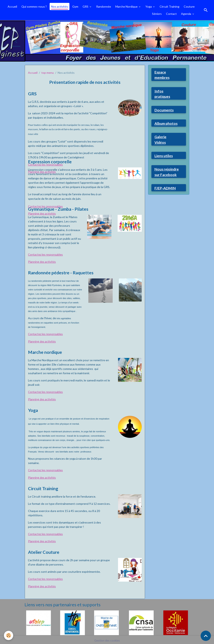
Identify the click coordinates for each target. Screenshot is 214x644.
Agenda (186, 14)
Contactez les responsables (46, 206)
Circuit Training (170, 6)
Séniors (157, 14)
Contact (171, 14)
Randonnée (104, 6)
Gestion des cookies (107, 639)
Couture (189, 6)
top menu (48, 73)
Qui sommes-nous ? (34, 6)
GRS (86, 6)
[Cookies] (9, 635)
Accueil (12, 6)
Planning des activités (42, 262)
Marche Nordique (127, 6)
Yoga (149, 6)
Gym (75, 6)
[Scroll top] (206, 636)
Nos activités (60, 6)
